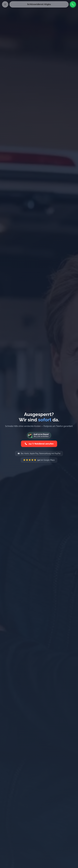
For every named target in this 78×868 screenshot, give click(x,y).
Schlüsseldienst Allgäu (39, 4)
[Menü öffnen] (5, 4)
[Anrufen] (73, 4)
